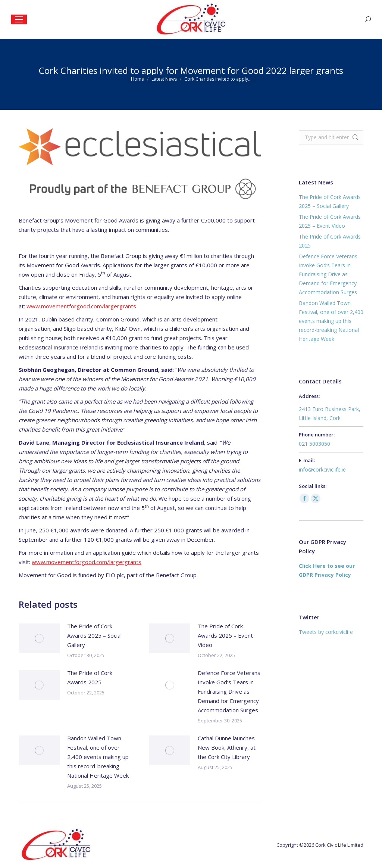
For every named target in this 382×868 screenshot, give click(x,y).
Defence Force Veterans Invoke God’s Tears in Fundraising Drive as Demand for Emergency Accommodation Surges (229, 691)
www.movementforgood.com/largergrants (81, 306)
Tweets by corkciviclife (326, 632)
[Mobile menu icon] (19, 19)
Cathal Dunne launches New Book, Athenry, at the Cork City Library (227, 747)
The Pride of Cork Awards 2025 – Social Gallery (94, 635)
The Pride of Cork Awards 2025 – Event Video (225, 635)
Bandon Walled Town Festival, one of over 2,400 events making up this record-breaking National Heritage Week (98, 757)
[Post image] (39, 638)
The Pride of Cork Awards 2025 (90, 677)
